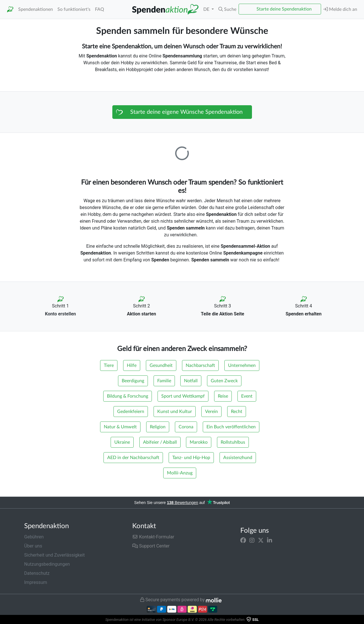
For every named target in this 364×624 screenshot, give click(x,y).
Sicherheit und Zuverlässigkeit (54, 555)
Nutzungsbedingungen (47, 564)
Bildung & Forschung (128, 396)
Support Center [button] (151, 546)
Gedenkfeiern (131, 412)
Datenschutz (37, 573)
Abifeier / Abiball (160, 442)
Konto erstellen (60, 314)
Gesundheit (161, 365)
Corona (186, 427)
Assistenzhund (238, 458)
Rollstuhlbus (233, 442)
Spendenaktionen (36, 9)
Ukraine (122, 442)
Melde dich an (340, 9)
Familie (164, 381)
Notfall (191, 381)
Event (247, 396)
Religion (158, 427)
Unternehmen (242, 365)
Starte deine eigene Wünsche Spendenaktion (186, 112)
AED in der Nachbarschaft (133, 458)
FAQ (100, 9)
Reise (223, 396)
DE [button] (207, 9)
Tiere (109, 365)
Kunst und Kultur (175, 412)
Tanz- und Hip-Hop (191, 458)
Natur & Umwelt (120, 427)
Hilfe (132, 365)
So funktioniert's (74, 9)
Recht (237, 412)
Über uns (33, 546)
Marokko (199, 442)
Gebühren (34, 537)
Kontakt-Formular (153, 537)
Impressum (36, 582)
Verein (211, 412)
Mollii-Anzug (180, 473)
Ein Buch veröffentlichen (231, 427)
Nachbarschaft (200, 365)
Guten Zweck (224, 381)
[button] (227, 9)
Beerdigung (133, 381)
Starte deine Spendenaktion (284, 9)
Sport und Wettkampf (183, 396)
